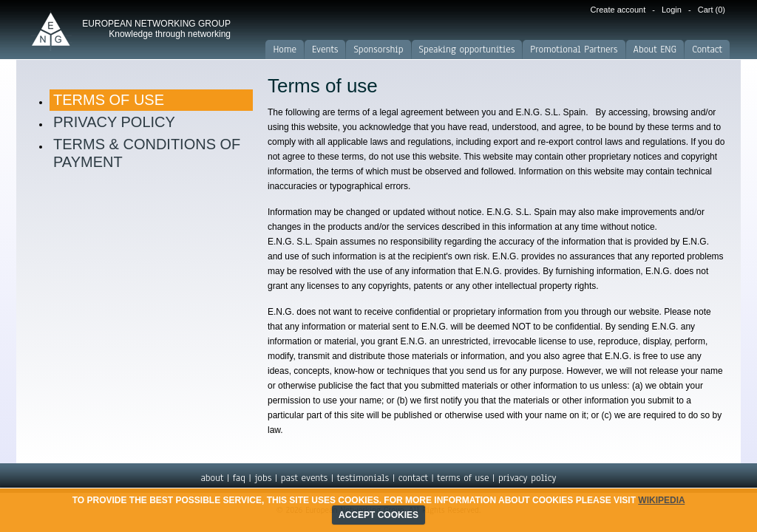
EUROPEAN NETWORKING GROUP (156, 29)
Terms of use (109, 100)
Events (325, 50)
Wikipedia (661, 500)
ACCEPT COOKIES (378, 515)
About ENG (655, 50)
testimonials (363, 478)
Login (672, 10)
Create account (618, 10)
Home (285, 50)
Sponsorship (378, 50)
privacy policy (527, 478)
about (212, 478)
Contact (707, 50)
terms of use (463, 478)
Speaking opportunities (467, 50)
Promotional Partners (574, 50)
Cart (712, 10)
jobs (263, 478)
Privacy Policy (114, 122)
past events (304, 478)
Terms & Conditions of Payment (147, 153)
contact (413, 478)
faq (239, 478)
